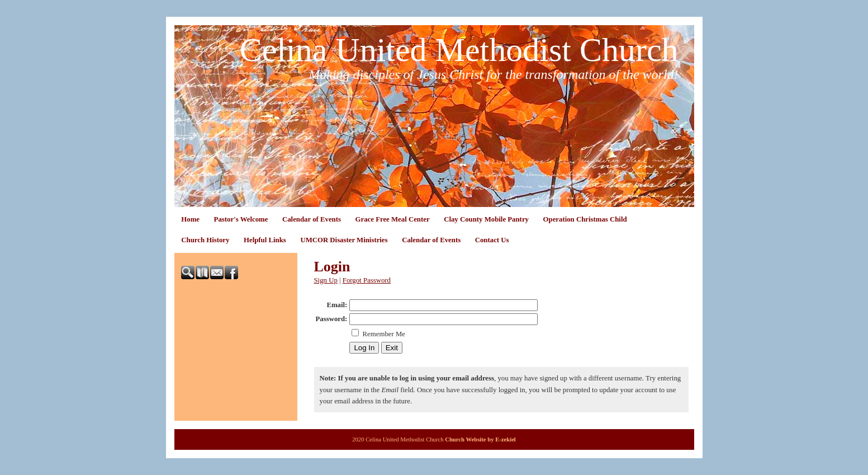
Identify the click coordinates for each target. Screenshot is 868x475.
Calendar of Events (312, 219)
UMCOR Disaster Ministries (344, 240)
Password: (332, 319)
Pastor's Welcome (241, 219)
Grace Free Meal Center (393, 219)
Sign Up (326, 280)
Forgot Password (367, 280)
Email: (337, 305)
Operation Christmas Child (585, 219)
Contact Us (492, 240)
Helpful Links (265, 240)
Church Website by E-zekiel (480, 439)
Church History (205, 240)
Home (190, 219)
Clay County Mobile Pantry (486, 219)
